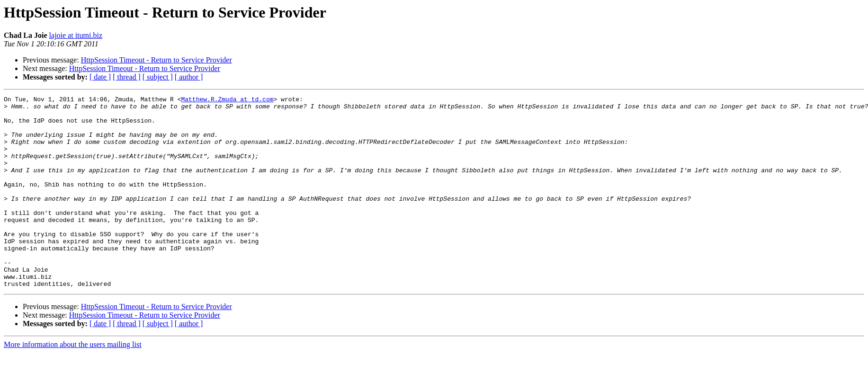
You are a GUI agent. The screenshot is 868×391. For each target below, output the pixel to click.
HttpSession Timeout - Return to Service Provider (157, 60)
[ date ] (100, 77)
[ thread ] (127, 77)
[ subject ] (158, 77)
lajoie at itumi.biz (76, 35)
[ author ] (189, 77)
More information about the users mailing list (73, 383)
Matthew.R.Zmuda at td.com (227, 100)
